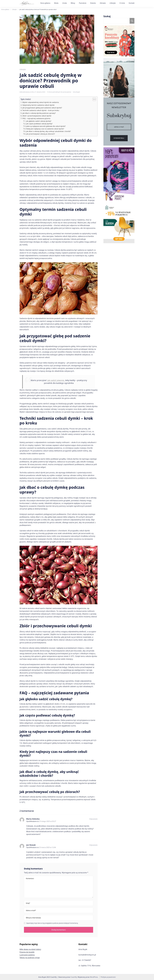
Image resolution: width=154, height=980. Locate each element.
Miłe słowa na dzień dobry (30, 949)
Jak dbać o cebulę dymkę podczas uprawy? (39, 113)
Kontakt (132, 3)
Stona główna (45, 3)
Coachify (74, 977)
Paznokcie (83, 3)
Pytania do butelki (27, 952)
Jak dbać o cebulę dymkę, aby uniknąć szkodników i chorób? (48, 131)
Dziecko (93, 3)
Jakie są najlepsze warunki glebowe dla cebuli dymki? (46, 126)
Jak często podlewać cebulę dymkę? (39, 124)
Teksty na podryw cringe (30, 958)
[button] (93, 99)
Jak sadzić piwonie (56, 380)
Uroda (65, 3)
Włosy (73, 3)
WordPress (94, 977)
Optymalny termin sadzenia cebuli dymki (38, 105)
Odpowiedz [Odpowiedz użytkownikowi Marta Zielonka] (93, 819)
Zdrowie (103, 3)
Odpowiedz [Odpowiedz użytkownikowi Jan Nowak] (93, 845)
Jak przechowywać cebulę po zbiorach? (41, 134)
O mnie (122, 3)
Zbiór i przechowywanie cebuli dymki (37, 116)
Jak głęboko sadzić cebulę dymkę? (39, 121)
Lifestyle (113, 3)
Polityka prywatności (108, 977)
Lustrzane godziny (27, 955)
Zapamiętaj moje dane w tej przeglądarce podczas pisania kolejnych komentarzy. (52, 923)
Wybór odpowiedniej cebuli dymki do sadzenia (41, 102)
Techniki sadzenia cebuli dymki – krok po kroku (41, 110)
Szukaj (107, 16)
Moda (56, 3)
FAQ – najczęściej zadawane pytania (36, 118)
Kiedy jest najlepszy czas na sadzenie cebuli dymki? (45, 129)
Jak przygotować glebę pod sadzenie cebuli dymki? (42, 108)
